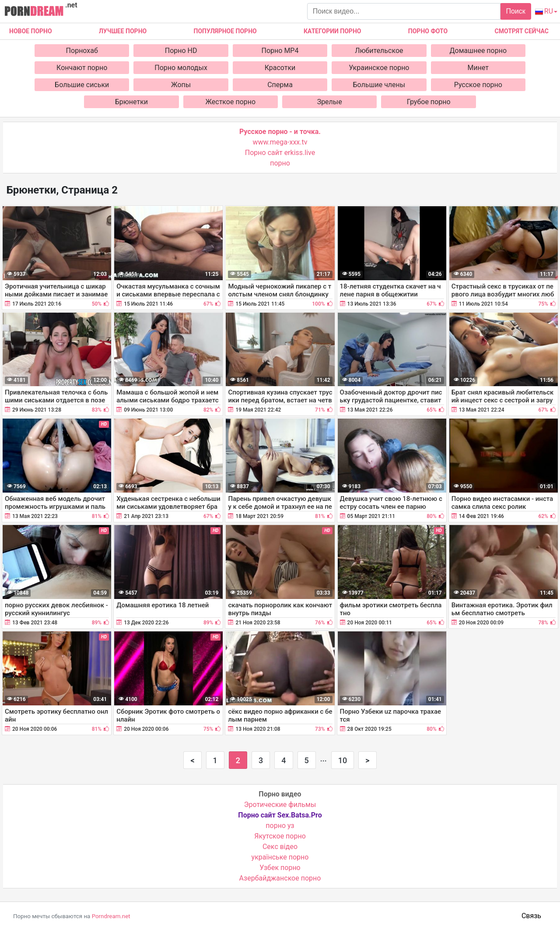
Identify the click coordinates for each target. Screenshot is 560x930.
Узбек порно (280, 868)
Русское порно (478, 85)
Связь (531, 916)
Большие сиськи (82, 85)
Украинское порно (379, 68)
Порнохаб (82, 51)
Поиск (515, 11)
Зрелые (330, 102)
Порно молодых (181, 68)
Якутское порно (280, 836)
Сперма (280, 85)
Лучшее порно (123, 31)
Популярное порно (225, 31)
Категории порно (332, 31)
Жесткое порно (230, 102)
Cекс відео (280, 847)
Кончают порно (82, 68)
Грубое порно (429, 102)
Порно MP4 (280, 51)
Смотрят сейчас (522, 31)
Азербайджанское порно (280, 878)
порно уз (280, 826)
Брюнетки (131, 102)
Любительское (379, 51)
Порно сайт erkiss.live (280, 153)
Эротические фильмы (280, 805)
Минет (478, 68)
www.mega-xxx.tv (280, 142)
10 (343, 760)
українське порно (280, 857)
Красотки (280, 68)
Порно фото (428, 31)
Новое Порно (31, 31)
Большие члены (379, 85)
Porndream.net (111, 916)
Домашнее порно (478, 51)
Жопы (181, 85)
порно (280, 163)
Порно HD (181, 51)
